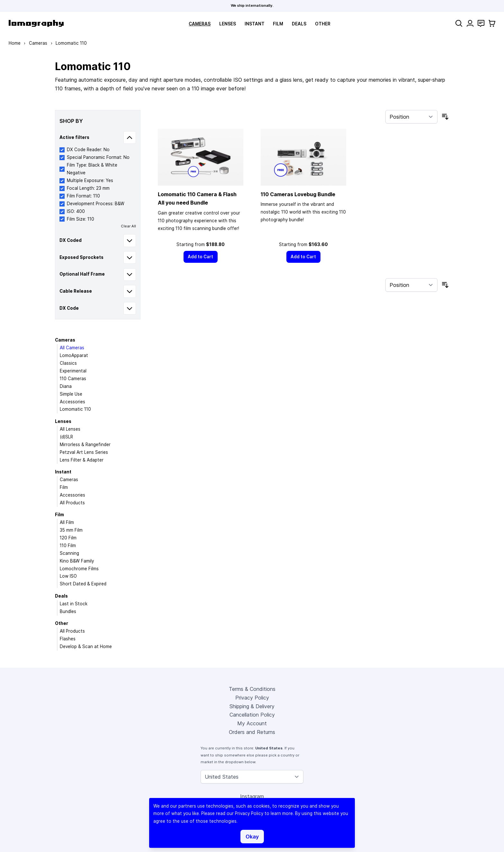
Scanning (69, 553)
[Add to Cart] (201, 257)
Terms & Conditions (252, 689)
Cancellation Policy (252, 715)
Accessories (72, 402)
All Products (72, 503)
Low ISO (68, 576)
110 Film (68, 545)
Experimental (73, 371)
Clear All (128, 226)
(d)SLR (66, 437)
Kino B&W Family (77, 561)
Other (323, 24)
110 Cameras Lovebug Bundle (298, 194)
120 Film (68, 538)
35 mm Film (71, 530)
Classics (68, 363)
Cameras (200, 24)
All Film (67, 522)
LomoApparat (74, 355)
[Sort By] (411, 117)
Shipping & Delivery (252, 706)
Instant (255, 24)
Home (15, 43)
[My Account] (470, 23)
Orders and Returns (252, 732)
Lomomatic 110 (75, 409)
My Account (252, 723)
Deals (299, 24)
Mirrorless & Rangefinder (85, 444)
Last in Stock (74, 604)
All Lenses (70, 429)
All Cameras (72, 348)
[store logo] (36, 23)
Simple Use (71, 394)
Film (278, 24)
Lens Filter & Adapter (82, 460)
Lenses (228, 24)
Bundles (68, 611)
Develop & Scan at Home (86, 646)
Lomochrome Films (79, 569)
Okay (252, 837)
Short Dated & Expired (83, 584)
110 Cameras (73, 379)
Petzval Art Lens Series (84, 452)
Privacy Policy (252, 698)
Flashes (68, 639)
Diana (66, 386)
